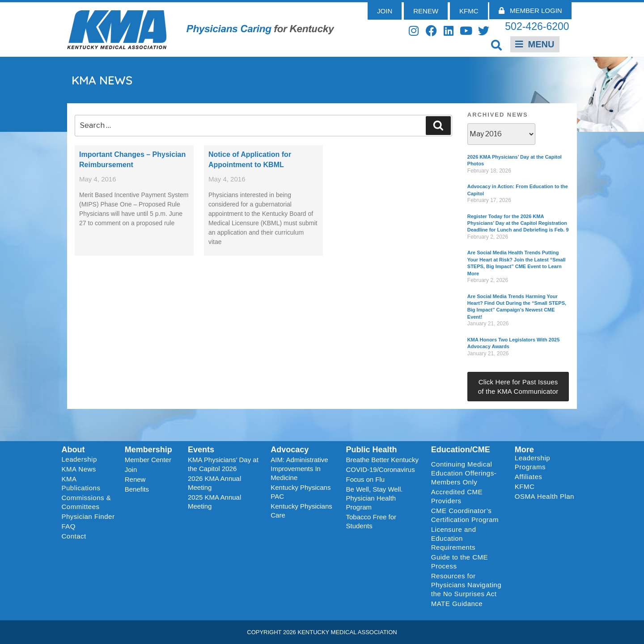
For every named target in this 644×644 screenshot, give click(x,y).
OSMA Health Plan (544, 496)
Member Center (148, 460)
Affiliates (531, 477)
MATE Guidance (457, 604)
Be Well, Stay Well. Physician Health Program (374, 498)
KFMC (525, 486)
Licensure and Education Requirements (454, 538)
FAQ (69, 526)
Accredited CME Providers (457, 496)
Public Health (371, 450)
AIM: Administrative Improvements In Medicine (299, 469)
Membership (148, 450)
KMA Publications (81, 483)
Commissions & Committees (87, 502)
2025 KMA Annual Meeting (214, 502)
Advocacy (290, 450)
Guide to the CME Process (460, 562)
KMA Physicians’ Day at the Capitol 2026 (223, 464)
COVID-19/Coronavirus (380, 469)
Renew (135, 479)
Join (131, 469)
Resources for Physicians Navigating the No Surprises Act (466, 585)
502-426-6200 (537, 26)
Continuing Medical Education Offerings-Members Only (464, 473)
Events (201, 450)
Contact (74, 536)
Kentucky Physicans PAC (301, 492)
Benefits (137, 489)
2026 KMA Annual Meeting (214, 483)
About (73, 450)
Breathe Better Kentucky (382, 460)
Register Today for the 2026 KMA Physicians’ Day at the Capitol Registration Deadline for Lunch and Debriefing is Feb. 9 (518, 223)
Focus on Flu (365, 479)
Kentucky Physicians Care (301, 511)
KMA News (79, 469)
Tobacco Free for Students (371, 521)
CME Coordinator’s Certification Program (465, 515)
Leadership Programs (546, 462)
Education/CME (461, 450)
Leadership (82, 459)
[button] (497, 45)
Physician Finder (88, 516)
